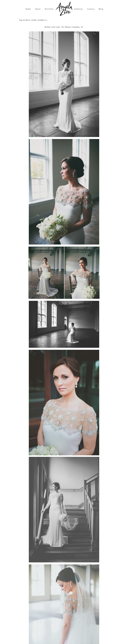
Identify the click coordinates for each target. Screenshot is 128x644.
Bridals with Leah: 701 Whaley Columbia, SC (64, 27)
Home (28, 9)
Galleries (79, 9)
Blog (101, 9)
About (38, 9)
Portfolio (49, 9)
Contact (91, 9)
